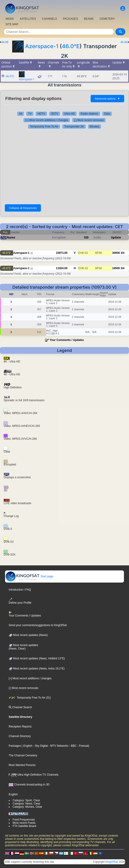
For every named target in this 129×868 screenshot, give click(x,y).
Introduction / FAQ (20, 590)
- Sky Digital (40, 746)
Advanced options (107, 99)
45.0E (124, 42)
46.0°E (71, 46)
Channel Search (20, 707)
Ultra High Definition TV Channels (34, 775)
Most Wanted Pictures (22, 765)
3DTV (55, 114)
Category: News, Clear (27, 804)
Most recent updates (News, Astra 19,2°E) (37, 669)
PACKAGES (70, 19)
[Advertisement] (64, 165)
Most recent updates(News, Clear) (23, 647)
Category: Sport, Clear (26, 800)
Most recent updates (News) (28, 635)
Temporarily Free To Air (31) (30, 698)
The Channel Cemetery (23, 755)
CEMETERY (107, 19)
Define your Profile (20, 601)
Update (116, 237)
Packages (15, 746)
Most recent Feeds (24, 823)
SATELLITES (28, 19)
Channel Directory (20, 736)
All (21, 114)
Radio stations (89, 114)
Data (107, 114)
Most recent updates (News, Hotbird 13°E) (37, 658)
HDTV (41, 114)
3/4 (122, 253)
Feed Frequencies (24, 820)
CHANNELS (49, 19)
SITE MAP (12, 24)
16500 (116, 268)
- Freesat (82, 746)
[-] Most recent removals (89, 120)
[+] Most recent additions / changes (47, 120)
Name (11, 237)
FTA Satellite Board (24, 826)
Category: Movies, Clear (27, 807)
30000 (116, 253)
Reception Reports (20, 727)
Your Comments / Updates (67, 340)
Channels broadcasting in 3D (29, 785)
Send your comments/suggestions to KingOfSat (38, 625)
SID (86, 237)
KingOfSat (112, 862)
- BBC (72, 746)
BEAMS (89, 19)
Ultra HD (69, 114)
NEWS (10, 19)
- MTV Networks (58, 746)
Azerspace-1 (42, 46)
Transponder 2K (74, 127)
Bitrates (95, 127)
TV (30, 114)
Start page (29, 576)
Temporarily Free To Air (44, 127)
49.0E (5, 42)
